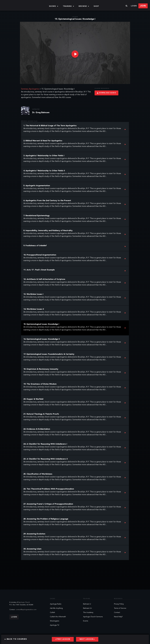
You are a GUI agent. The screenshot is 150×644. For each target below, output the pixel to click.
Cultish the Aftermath (58, 617)
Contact (117, 612)
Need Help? (118, 617)
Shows (54, 6)
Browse (84, 6)
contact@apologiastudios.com (26, 610)
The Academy (88, 612)
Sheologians (54, 621)
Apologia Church (24, 602)
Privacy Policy (119, 604)
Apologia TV (55, 625)
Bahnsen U (87, 604)
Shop (96, 6)
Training (68, 6)
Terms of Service (120, 608)
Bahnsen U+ (88, 608)
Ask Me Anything (56, 608)
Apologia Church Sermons (93, 617)
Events (86, 621)
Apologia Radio (56, 604)
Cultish (52, 612)
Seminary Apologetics (30, 89)
